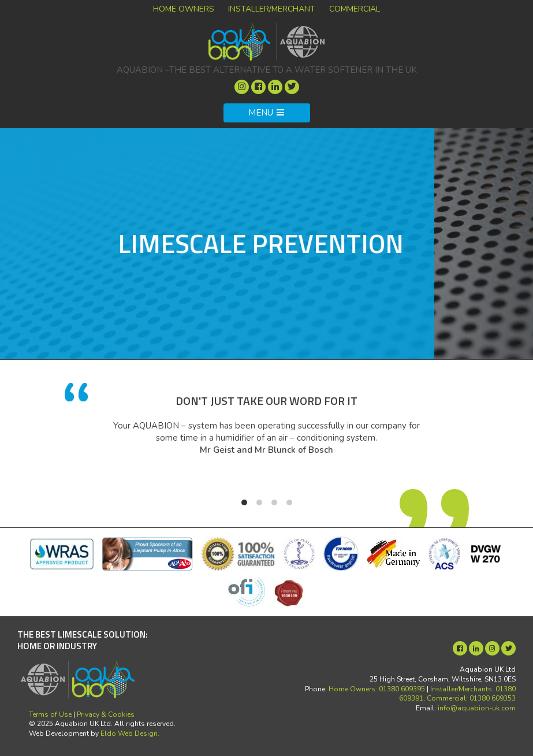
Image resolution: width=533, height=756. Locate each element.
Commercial (355, 9)
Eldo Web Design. (130, 733)
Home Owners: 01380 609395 (377, 689)
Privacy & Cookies (106, 714)
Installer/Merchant (272, 9)
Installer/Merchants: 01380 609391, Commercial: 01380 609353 (457, 694)
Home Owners (184, 9)
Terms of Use (50, 714)
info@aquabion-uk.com (477, 708)
